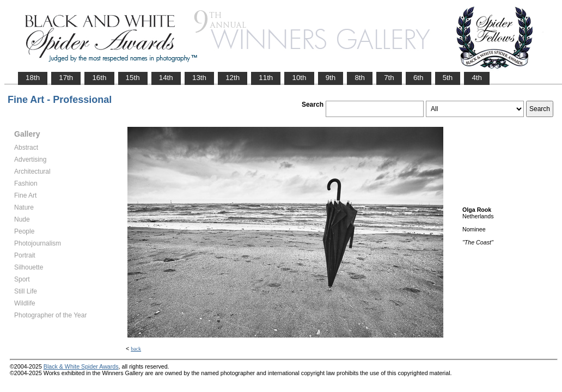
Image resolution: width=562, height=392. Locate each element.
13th (199, 78)
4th (477, 78)
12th (233, 78)
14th (166, 78)
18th (33, 78)
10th (299, 78)
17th (66, 78)
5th (448, 78)
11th (266, 78)
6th (419, 78)
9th (331, 78)
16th (99, 78)
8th (360, 78)
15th (133, 78)
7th (389, 78)
